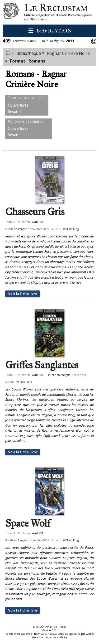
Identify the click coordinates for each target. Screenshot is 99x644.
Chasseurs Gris (35, 212)
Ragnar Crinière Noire (68, 53)
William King (71, 229)
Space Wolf (28, 523)
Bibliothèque (29, 53)
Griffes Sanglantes (42, 365)
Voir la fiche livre (23, 294)
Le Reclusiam (11, 12)
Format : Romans (28, 61)
